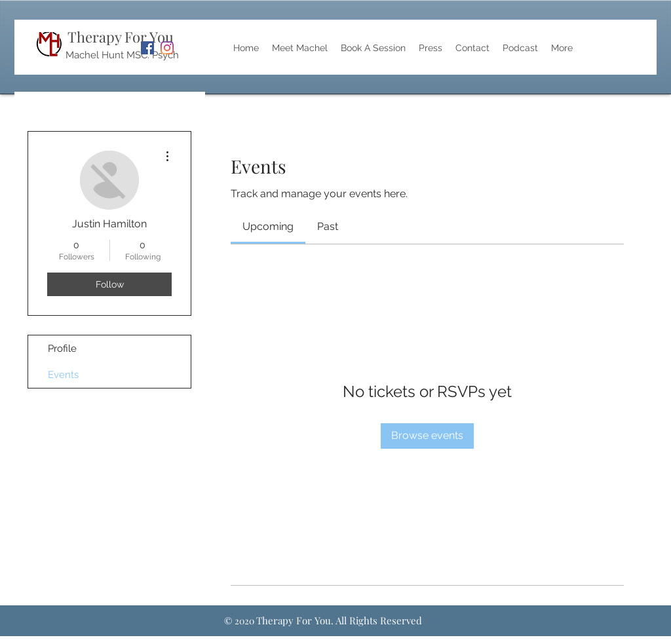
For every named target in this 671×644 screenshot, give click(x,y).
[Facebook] (147, 48)
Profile (62, 349)
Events (63, 375)
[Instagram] (167, 48)
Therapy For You (121, 37)
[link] (268, 226)
